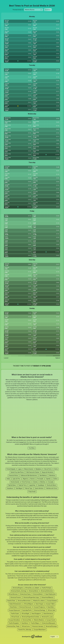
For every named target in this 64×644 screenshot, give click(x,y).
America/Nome (34, 591)
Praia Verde (32, 492)
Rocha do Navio (51, 485)
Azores (33, 479)
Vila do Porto (48, 469)
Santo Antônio (39, 488)
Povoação (40, 479)
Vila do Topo (29, 488)
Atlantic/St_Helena (39, 601)
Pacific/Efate (11, 601)
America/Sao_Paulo (13, 626)
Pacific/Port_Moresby (25, 630)
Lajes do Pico (16, 479)
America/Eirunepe (51, 626)
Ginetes (35, 482)
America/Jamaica (38, 626)
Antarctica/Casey (25, 594)
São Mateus (43, 475)
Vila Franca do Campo (33, 472)
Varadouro (10, 488)
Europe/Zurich (51, 620)
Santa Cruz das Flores (17, 472)
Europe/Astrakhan (14, 620)
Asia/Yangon (40, 604)
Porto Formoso (26, 482)
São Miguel (19, 488)
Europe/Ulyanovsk (14, 610)
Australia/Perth (27, 610)
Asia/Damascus (48, 614)
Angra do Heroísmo (48, 472)
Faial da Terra (23, 485)
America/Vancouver (25, 607)
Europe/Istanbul (52, 601)
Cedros (55, 479)
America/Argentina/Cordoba (30, 617)
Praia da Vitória (13, 475)
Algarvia (25, 479)
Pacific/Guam (15, 614)
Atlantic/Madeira (39, 620)
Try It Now (32, 448)
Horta (56, 469)
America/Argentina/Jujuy (31, 597)
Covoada (51, 482)
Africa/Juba (52, 610)
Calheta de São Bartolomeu (29, 475)
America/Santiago (40, 610)
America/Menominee (24, 601)
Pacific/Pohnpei (47, 588)
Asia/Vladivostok (50, 594)
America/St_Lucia (47, 617)
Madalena (39, 469)
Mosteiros (52, 475)
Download (48, 10)
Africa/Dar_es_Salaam (32, 588)
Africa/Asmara (13, 594)
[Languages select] (54, 637)
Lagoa (20, 469)
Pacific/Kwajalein (14, 623)
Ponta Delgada (11, 469)
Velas (8, 479)
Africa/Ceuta (15, 617)
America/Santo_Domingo (19, 591)
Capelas (48, 479)
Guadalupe (41, 485)
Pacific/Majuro (35, 623)
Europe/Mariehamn (40, 630)
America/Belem (38, 594)
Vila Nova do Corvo (52, 488)
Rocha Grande (15, 482)
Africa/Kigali (25, 614)
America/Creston (16, 597)
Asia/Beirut (25, 623)
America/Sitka (27, 620)
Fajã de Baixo (12, 485)
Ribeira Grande (29, 469)
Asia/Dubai (13, 607)
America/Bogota (18, 588)
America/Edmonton (47, 591)
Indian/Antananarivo (15, 604)
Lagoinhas (32, 485)
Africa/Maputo (29, 604)
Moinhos (43, 482)
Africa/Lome (26, 626)
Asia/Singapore (36, 614)
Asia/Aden (51, 607)
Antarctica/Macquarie (49, 623)
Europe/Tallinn (50, 604)
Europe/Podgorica (39, 607)
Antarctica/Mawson (48, 597)
